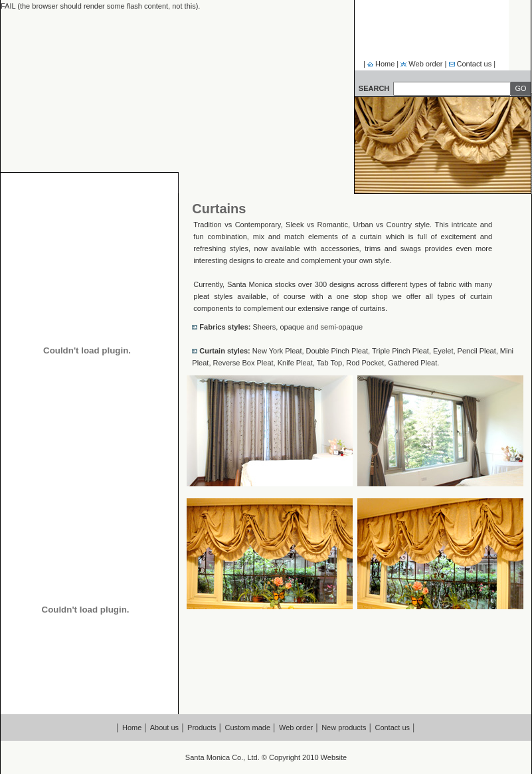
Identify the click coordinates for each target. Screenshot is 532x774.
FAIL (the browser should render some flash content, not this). (100, 6)
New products (344, 727)
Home (384, 64)
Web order (424, 64)
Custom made (248, 727)
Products (202, 727)
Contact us (476, 64)
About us (164, 727)
